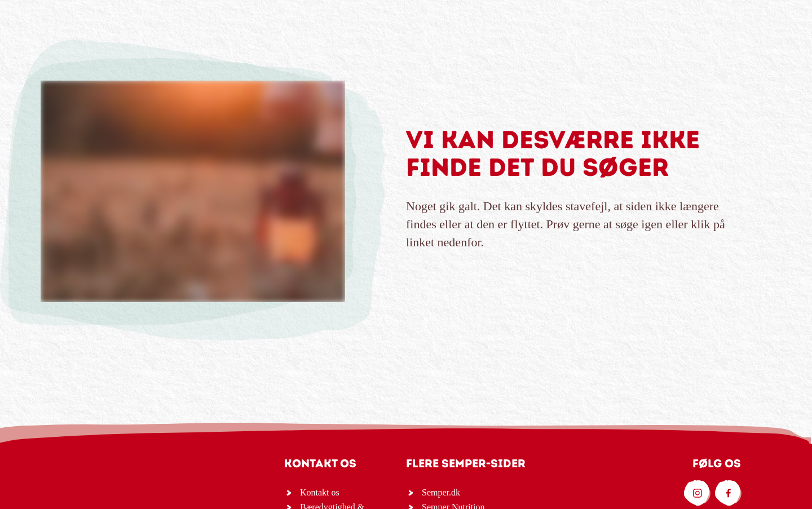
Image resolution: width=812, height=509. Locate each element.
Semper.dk (441, 492)
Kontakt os (320, 492)
